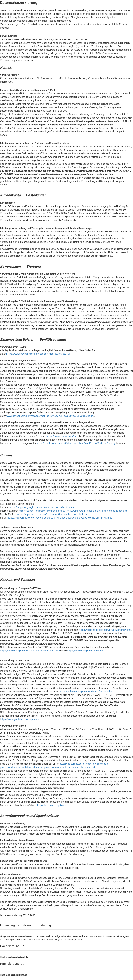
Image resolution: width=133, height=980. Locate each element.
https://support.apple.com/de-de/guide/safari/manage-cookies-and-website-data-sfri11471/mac (60, 518)
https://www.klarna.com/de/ (62, 436)
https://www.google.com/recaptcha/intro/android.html (30, 651)
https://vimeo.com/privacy (52, 805)
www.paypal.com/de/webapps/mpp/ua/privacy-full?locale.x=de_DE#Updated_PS (50, 416)
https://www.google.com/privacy (85, 651)
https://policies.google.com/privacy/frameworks (105, 630)
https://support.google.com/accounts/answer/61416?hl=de (42, 507)
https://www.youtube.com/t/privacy (19, 719)
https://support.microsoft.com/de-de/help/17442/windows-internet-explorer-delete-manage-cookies (73, 511)
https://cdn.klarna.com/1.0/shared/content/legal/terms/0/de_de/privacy (76, 443)
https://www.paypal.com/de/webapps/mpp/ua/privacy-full (38, 354)
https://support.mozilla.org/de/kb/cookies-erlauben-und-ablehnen (52, 514)
